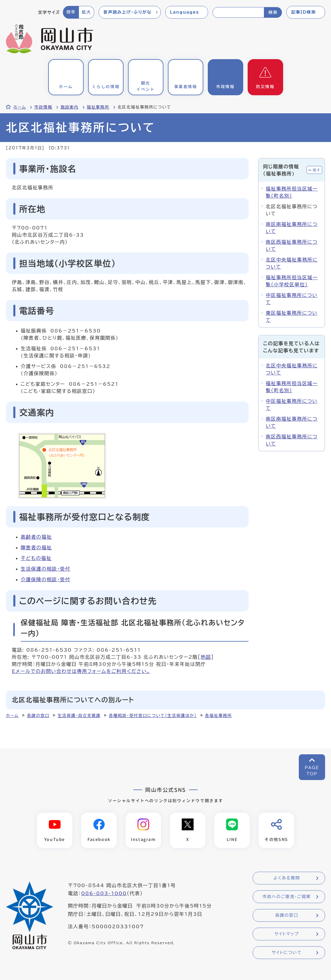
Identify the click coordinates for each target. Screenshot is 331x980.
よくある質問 (287, 878)
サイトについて (287, 953)
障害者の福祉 (36, 548)
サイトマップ (287, 934)
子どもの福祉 (36, 558)
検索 (273, 12)
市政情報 (43, 107)
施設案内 (70, 107)
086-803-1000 (104, 894)
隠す (317, 170)
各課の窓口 (38, 716)
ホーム (20, 107)
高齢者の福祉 (36, 537)
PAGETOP (312, 771)
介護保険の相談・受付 (46, 579)
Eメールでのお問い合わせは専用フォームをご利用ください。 (81, 671)
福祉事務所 (98, 107)
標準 (71, 12)
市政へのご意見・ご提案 (287, 897)
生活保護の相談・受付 (46, 569)
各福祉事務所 (219, 716)
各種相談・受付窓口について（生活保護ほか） (153, 716)
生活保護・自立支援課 (79, 716)
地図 (206, 657)
